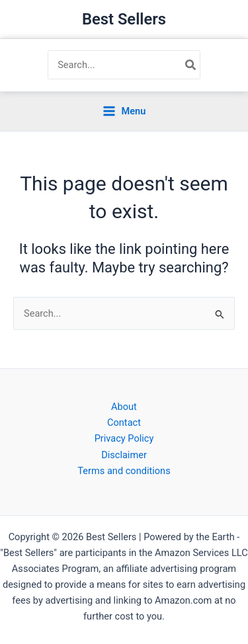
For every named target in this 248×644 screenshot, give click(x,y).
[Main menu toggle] (124, 111)
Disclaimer (124, 455)
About (124, 407)
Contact (124, 423)
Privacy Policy (124, 438)
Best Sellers (124, 19)
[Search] (191, 65)
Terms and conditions (124, 471)
